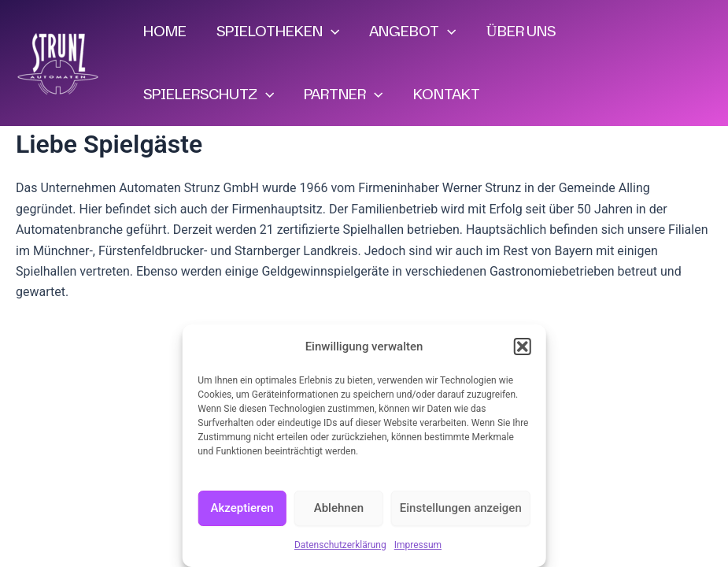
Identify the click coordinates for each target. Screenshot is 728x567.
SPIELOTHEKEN (278, 31)
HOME (165, 31)
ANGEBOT (412, 31)
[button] (523, 346)
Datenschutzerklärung (340, 545)
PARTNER (343, 94)
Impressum (418, 545)
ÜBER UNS (521, 31)
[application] (331, 31)
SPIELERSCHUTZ (209, 94)
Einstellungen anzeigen (461, 508)
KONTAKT (447, 94)
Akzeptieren (242, 508)
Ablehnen (339, 508)
